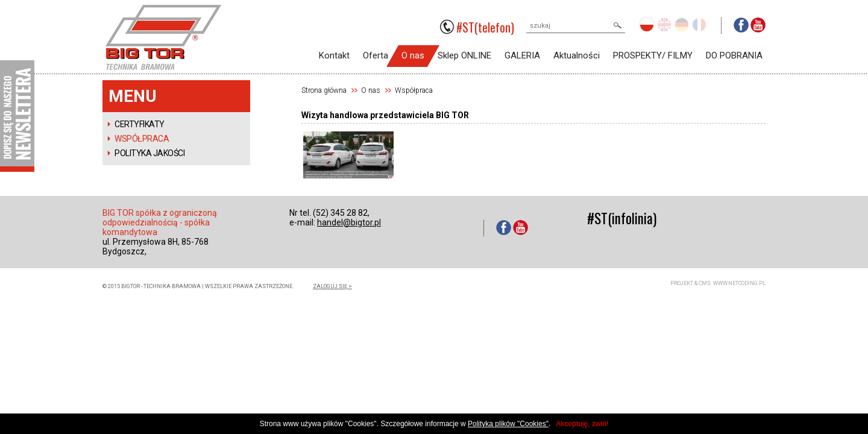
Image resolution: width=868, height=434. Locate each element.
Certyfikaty (140, 124)
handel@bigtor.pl (349, 222)
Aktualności (577, 55)
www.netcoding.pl (739, 283)
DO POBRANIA (734, 55)
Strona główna (324, 90)
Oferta (376, 55)
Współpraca (142, 139)
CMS (705, 283)
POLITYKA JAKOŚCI (149, 153)
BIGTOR (163, 37)
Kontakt (334, 55)
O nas (413, 55)
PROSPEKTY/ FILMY (653, 55)
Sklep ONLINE (464, 55)
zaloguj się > (332, 286)
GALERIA (522, 55)
